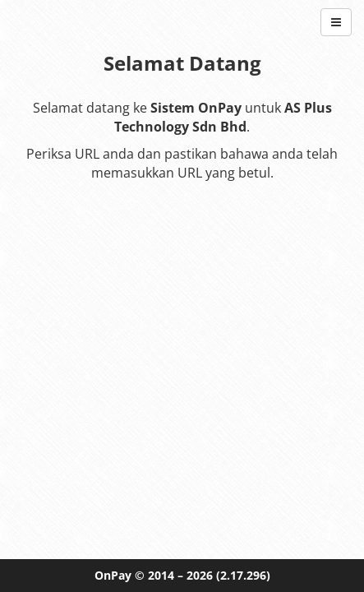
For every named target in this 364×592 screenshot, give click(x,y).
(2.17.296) (243, 575)
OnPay (113, 575)
